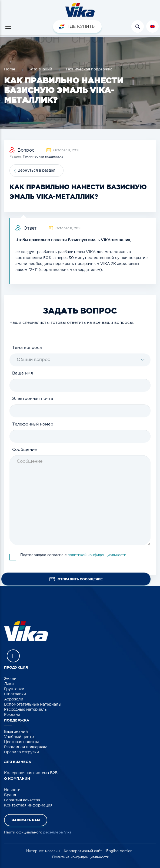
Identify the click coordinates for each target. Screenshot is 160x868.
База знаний (40, 69)
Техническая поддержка (89, 69)
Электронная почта (33, 399)
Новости (12, 790)
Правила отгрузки (21, 752)
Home (10, 69)
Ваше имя (23, 373)
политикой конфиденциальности (97, 555)
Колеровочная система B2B (31, 773)
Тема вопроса (27, 348)
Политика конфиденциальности (81, 857)
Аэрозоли (14, 699)
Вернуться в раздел (36, 171)
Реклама (12, 715)
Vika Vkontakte (13, 656)
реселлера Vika (57, 833)
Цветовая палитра (22, 742)
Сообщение (24, 450)
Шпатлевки (15, 694)
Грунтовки (14, 689)
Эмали (10, 679)
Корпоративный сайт (83, 851)
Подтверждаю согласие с (73, 555)
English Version (119, 851)
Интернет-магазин (43, 851)
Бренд (10, 795)
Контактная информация (28, 805)
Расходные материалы (26, 710)
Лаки (9, 684)
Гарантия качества (22, 800)
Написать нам (26, 820)
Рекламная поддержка (26, 747)
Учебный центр (19, 737)
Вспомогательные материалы (33, 704)
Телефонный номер (33, 424)
